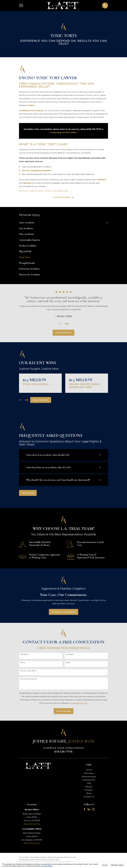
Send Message (64, 712)
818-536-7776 (63, 752)
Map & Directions (32, 824)
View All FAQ (28, 493)
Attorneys (89, 774)
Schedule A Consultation (63, 612)
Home (89, 770)
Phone (23, 663)
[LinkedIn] (89, 810)
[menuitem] (62, 223)
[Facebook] (84, 810)
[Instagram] (93, 810)
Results (89, 787)
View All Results (41, 401)
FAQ (89, 784)
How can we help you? (29, 679)
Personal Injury (89, 777)
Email (68, 663)
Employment (89, 781)
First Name (24, 655)
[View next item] (66, 324)
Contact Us (89, 797)
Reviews (89, 791)
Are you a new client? (28, 671)
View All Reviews (64, 333)
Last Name (70, 655)
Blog (89, 794)
